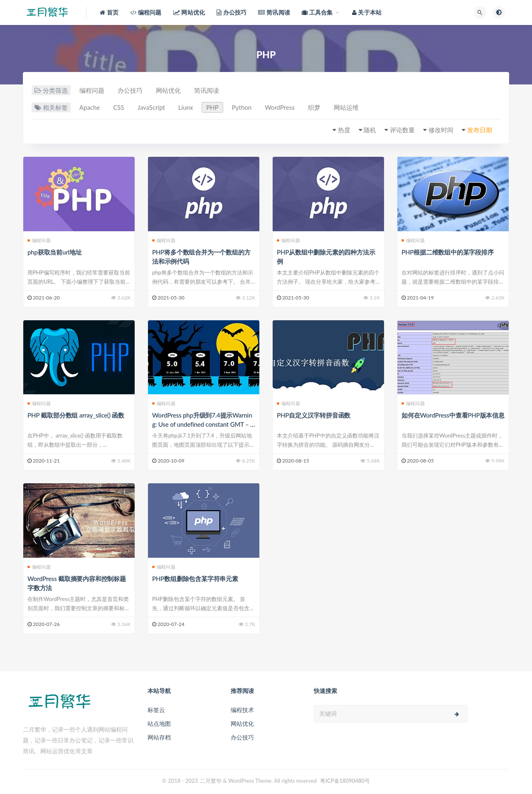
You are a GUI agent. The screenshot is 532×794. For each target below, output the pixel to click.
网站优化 (168, 90)
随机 (370, 130)
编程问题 (92, 90)
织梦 (314, 107)
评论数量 (402, 130)
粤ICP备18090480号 (345, 781)
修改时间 (441, 130)
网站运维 (346, 107)
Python (242, 107)
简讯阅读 (207, 90)
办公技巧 (130, 90)
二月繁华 (211, 781)
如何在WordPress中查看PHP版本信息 (453, 415)
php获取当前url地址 (55, 252)
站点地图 (159, 724)
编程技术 (242, 710)
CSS (118, 107)
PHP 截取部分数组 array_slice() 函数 (76, 415)
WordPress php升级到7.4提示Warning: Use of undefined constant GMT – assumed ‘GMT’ (203, 424)
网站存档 (159, 737)
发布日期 (480, 130)
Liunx (186, 107)
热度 (344, 130)
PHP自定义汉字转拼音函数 (314, 415)
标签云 (156, 710)
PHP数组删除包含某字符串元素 (195, 579)
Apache (90, 107)
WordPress (280, 107)
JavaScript (151, 107)
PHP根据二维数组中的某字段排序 (448, 252)
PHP (212, 107)
